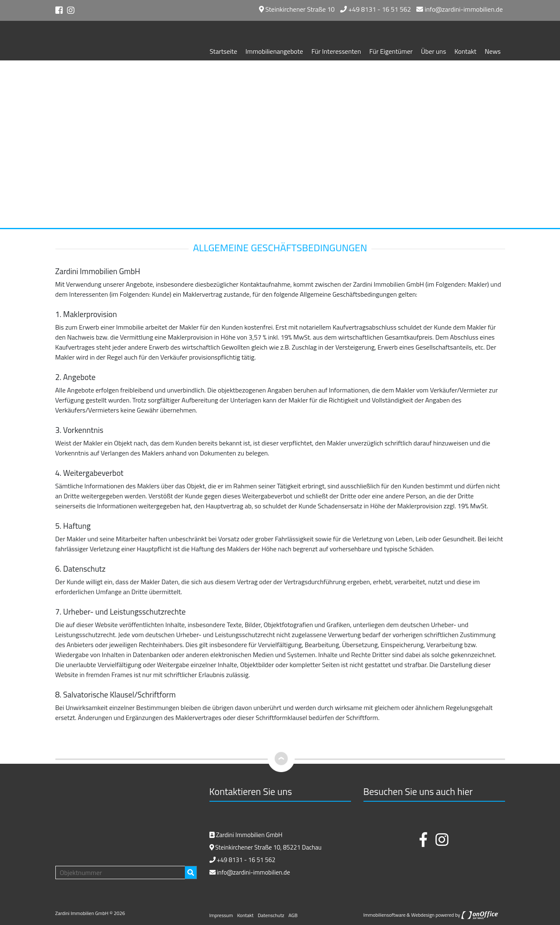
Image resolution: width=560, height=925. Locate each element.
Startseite (224, 51)
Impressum (221, 915)
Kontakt (465, 51)
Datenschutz (271, 915)
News (493, 51)
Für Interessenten (336, 51)
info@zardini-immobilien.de (459, 9)
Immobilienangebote (274, 51)
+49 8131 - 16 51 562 (376, 9)
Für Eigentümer (391, 51)
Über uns (433, 51)
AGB (293, 915)
